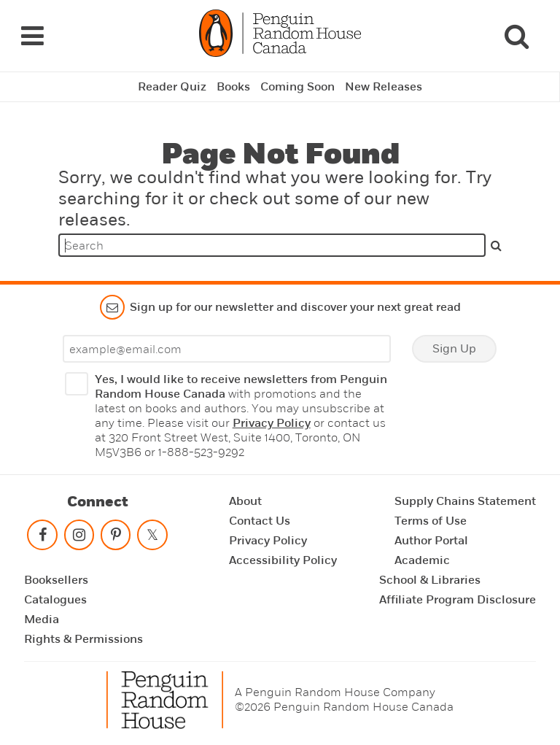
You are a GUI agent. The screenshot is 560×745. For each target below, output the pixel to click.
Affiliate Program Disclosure (458, 600)
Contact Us (260, 521)
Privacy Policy (272, 423)
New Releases (384, 87)
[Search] (516, 36)
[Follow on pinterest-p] (116, 538)
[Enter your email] (227, 349)
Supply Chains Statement (465, 501)
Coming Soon (297, 87)
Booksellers (56, 580)
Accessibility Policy (283, 560)
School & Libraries (430, 580)
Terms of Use (431, 521)
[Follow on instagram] (79, 538)
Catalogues (55, 600)
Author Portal (431, 541)
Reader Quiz (172, 87)
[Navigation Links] (32, 36)
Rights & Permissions (83, 639)
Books (233, 87)
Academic (422, 560)
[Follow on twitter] (152, 538)
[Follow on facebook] (42, 538)
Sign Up (454, 349)
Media (42, 619)
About (245, 501)
